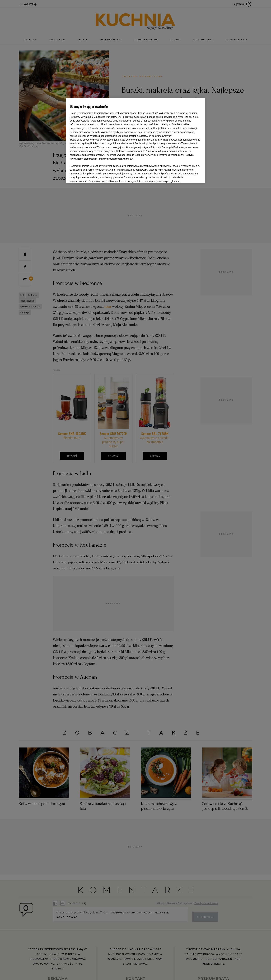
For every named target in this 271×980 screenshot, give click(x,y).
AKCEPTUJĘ (190, 176)
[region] (135, 140)
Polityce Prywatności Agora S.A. (117, 159)
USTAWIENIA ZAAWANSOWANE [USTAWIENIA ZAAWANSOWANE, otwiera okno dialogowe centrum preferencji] (92, 176)
